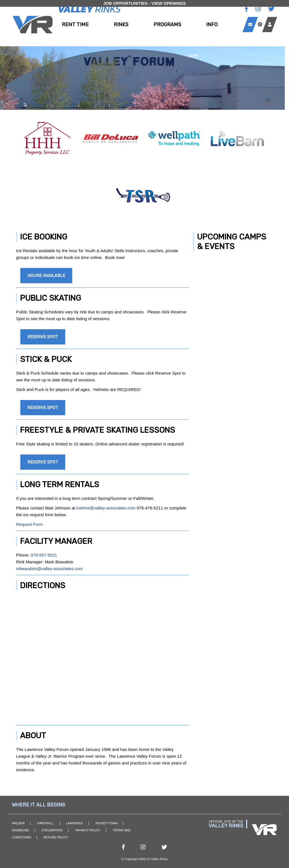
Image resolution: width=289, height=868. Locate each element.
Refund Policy (56, 837)
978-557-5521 (44, 555)
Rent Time (75, 25)
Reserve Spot (43, 337)
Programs (167, 25)
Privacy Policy (88, 830)
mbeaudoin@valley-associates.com (49, 569)
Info (212, 25)
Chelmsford (52, 830)
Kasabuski (20, 830)
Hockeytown (107, 823)
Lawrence (75, 823)
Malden (18, 823)
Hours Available (46, 276)
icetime (83, 508)
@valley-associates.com (113, 508)
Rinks (121, 25)
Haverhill (46, 823)
